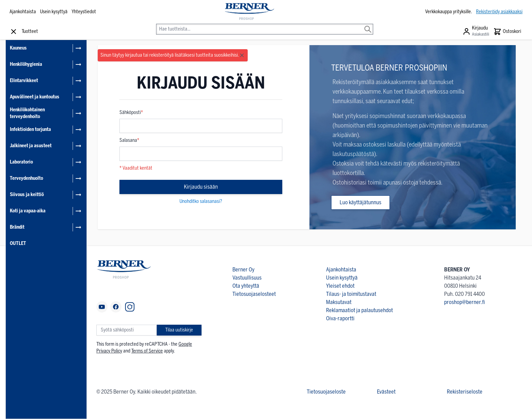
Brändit (17, 227)
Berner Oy (243, 270)
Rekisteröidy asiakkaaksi (499, 12)
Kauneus (18, 48)
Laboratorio (21, 162)
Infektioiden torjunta (30, 129)
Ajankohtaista (23, 12)
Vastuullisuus (247, 278)
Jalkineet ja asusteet (31, 146)
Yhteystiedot (84, 12)
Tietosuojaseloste (326, 392)
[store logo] (249, 12)
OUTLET (18, 243)
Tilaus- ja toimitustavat (351, 294)
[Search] (368, 24)
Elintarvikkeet (24, 81)
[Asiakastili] (476, 32)
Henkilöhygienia (26, 64)
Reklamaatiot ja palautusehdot (359, 310)
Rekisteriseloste (465, 392)
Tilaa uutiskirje (179, 330)
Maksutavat (339, 302)
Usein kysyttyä (54, 12)
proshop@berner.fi (464, 302)
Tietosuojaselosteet (254, 294)
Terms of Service (147, 351)
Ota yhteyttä (246, 286)
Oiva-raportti (340, 318)
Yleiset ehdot (340, 286)
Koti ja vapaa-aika (28, 211)
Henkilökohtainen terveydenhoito (27, 113)
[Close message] (242, 55)
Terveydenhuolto (26, 178)
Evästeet (386, 392)
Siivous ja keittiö (27, 195)
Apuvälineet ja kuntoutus (35, 97)
